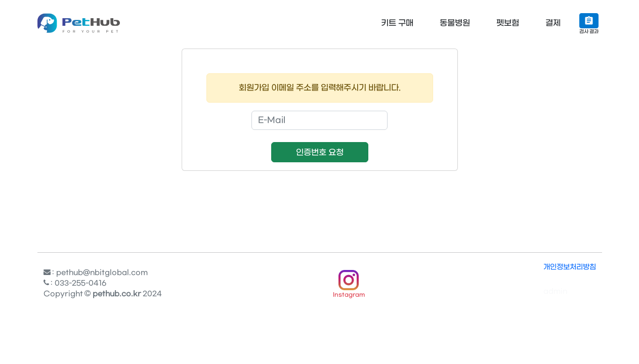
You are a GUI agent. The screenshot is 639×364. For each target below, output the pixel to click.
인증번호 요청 (320, 152)
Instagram (349, 295)
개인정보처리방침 (570, 267)
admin (555, 291)
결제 (553, 23)
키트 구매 (397, 23)
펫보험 (508, 23)
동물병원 (455, 23)
